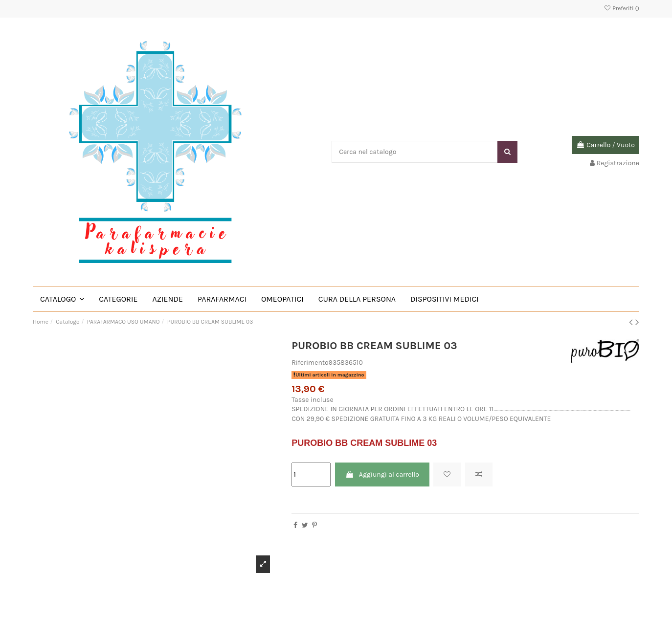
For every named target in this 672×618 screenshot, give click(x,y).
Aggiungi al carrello (382, 475)
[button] (62, 299)
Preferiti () (621, 8)
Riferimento (310, 363)
